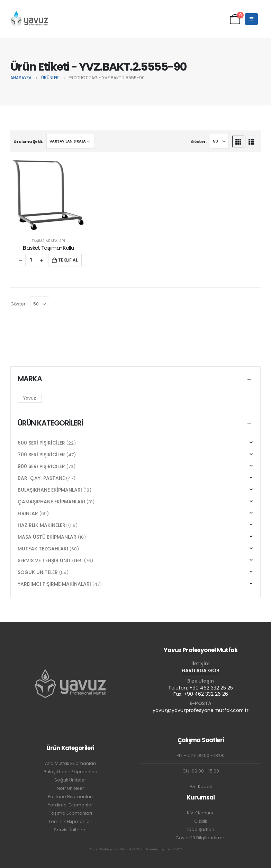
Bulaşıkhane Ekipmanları (70, 772)
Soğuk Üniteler (70, 780)
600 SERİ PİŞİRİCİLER (41, 443)
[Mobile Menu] (251, 19)
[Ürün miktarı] (31, 260)
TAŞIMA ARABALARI (48, 241)
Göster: (198, 141)
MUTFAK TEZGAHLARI (43, 549)
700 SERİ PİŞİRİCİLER (41, 455)
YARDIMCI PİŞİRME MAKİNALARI (54, 584)
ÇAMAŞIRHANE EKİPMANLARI (51, 502)
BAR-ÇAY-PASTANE (41, 478)
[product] (49, 196)
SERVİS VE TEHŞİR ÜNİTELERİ (50, 560)
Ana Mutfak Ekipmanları (70, 763)
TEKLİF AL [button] (68, 260)
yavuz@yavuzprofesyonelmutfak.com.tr (201, 710)
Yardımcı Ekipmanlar (70, 805)
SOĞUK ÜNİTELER (38, 572)
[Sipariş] (71, 141)
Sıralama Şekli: (28, 141)
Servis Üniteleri (70, 830)
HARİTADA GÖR (201, 670)
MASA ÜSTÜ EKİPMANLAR (47, 537)
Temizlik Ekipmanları (70, 821)
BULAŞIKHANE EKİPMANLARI (50, 490)
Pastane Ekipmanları (70, 797)
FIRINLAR (28, 513)
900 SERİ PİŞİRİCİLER (41, 466)
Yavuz (30, 398)
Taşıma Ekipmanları (70, 813)
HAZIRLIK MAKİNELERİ (42, 525)
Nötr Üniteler (70, 788)
